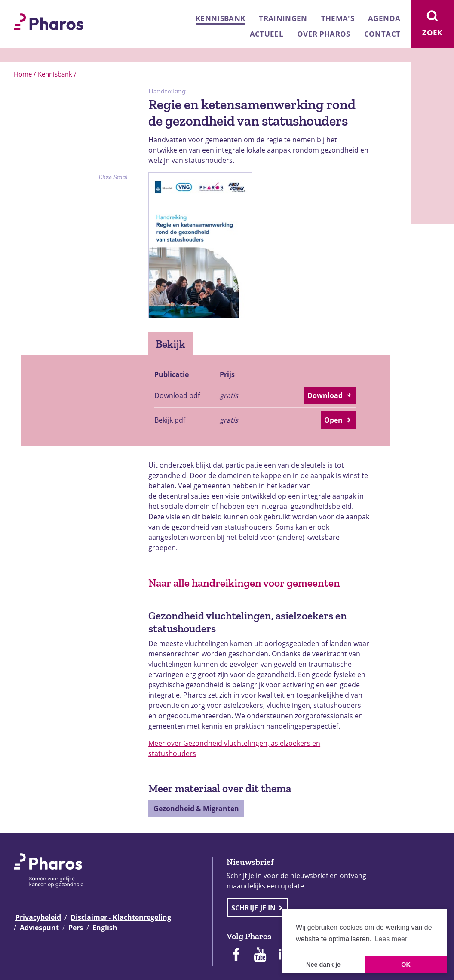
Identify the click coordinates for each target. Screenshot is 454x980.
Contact (382, 34)
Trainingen (283, 18)
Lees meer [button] (391, 939)
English (105, 928)
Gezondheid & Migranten (196, 808)
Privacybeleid (38, 917)
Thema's (338, 18)
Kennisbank (220, 18)
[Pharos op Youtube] (260, 955)
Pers (76, 928)
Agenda (384, 18)
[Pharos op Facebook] (236, 955)
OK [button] (406, 965)
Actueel (267, 34)
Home (23, 74)
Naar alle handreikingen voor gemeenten (244, 583)
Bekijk (170, 344)
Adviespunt (39, 928)
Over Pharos (324, 34)
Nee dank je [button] (323, 965)
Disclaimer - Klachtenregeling (121, 917)
